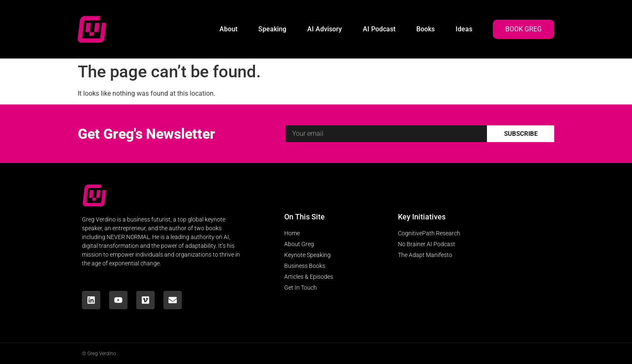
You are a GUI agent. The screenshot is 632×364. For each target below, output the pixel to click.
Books (426, 29)
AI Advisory (325, 29)
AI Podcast (379, 29)
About (228, 29)
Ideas (464, 29)
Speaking (272, 29)
